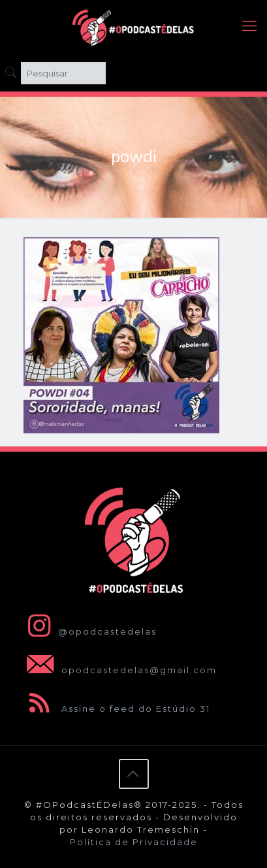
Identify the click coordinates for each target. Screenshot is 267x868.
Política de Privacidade (134, 842)
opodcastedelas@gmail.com (119, 670)
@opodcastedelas (89, 631)
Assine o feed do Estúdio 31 (116, 709)
